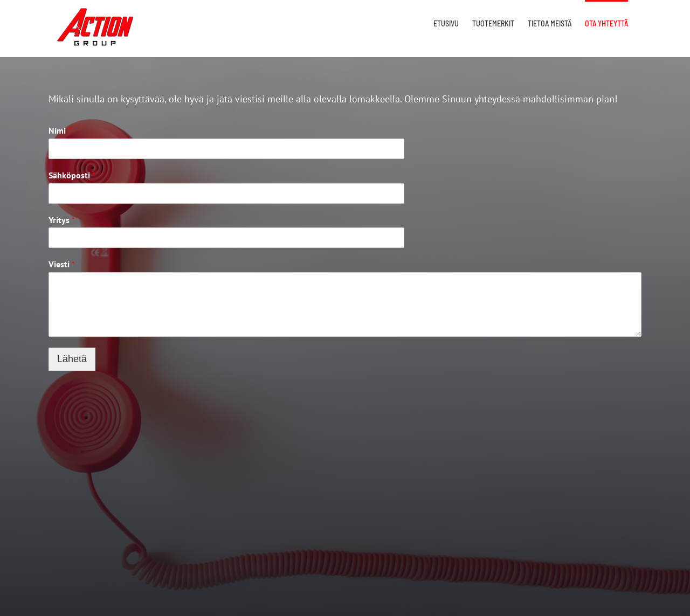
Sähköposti (72, 175)
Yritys (62, 220)
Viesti (62, 264)
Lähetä (72, 359)
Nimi (60, 130)
